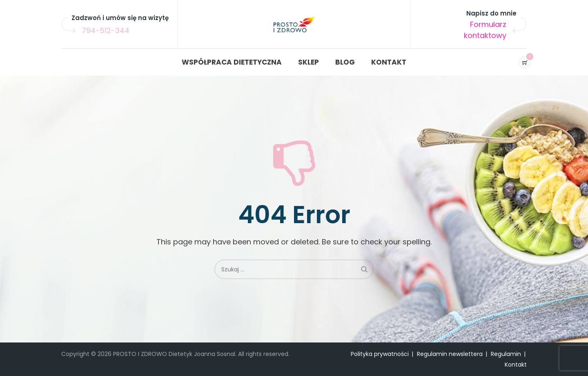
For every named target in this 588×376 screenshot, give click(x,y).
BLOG (345, 62)
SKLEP (308, 62)
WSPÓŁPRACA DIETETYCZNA (232, 62)
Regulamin (506, 354)
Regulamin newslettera (450, 354)
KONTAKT (389, 62)
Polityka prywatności (380, 354)
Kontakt (516, 365)
